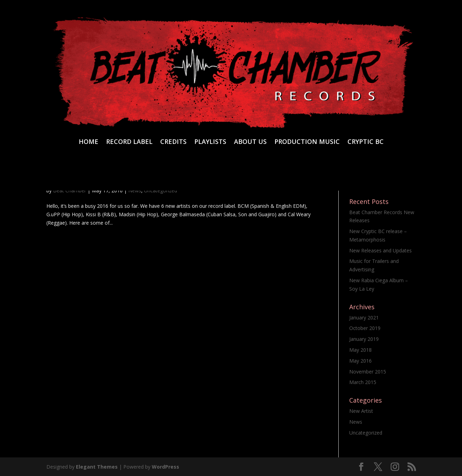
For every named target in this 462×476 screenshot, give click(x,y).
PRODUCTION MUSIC (307, 142)
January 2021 (364, 318)
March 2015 (363, 382)
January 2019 (364, 339)
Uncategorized (366, 433)
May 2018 (360, 350)
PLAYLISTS (210, 142)
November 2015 (368, 372)
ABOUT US (250, 142)
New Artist (361, 411)
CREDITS (173, 142)
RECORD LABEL (129, 142)
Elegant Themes (97, 467)
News (356, 422)
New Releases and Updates (380, 250)
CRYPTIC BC (366, 142)
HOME (89, 142)
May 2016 (360, 361)
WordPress (165, 467)
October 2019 (365, 328)
